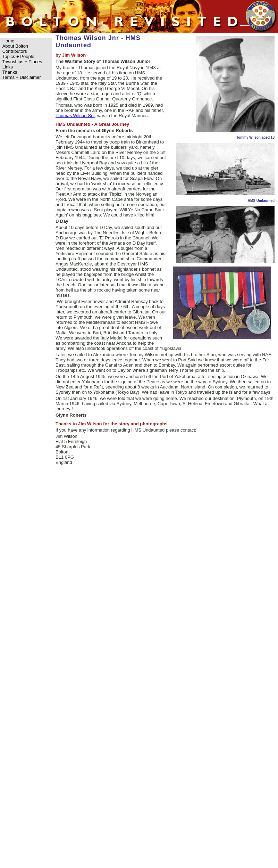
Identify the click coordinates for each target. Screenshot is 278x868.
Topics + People (18, 56)
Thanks (10, 72)
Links (8, 67)
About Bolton (15, 46)
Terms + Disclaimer (22, 77)
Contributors (15, 51)
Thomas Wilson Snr (75, 116)
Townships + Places (22, 62)
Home (9, 41)
